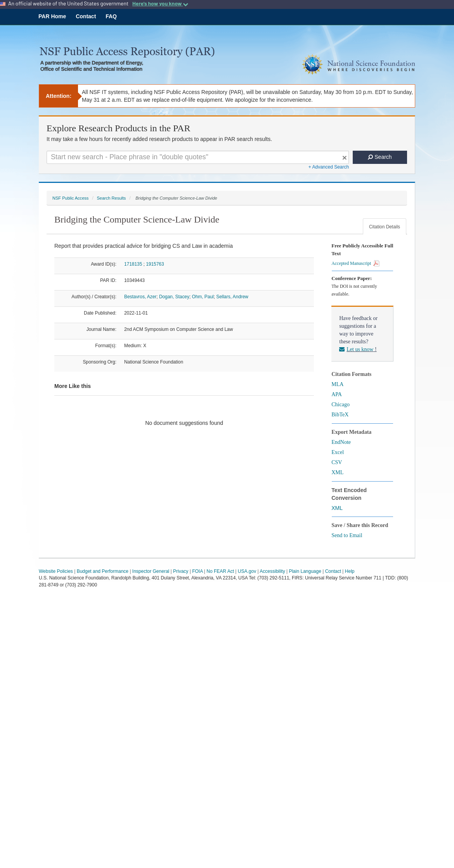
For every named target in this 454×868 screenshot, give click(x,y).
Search (380, 157)
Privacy (181, 571)
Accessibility (272, 571)
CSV (337, 462)
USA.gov (247, 571)
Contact (86, 16)
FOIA (197, 571)
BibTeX (340, 415)
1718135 (133, 264)
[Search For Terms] (198, 157)
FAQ (111, 16)
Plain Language (305, 571)
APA (337, 394)
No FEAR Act (220, 571)
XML (337, 472)
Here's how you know (160, 3)
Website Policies (56, 571)
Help (350, 571)
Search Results (111, 198)
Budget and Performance (103, 571)
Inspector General (151, 571)
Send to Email (347, 535)
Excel (338, 452)
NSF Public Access (70, 198)
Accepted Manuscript (355, 263)
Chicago (340, 404)
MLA (337, 384)
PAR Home (52, 16)
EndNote (341, 442)
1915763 (155, 264)
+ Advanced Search (329, 167)
